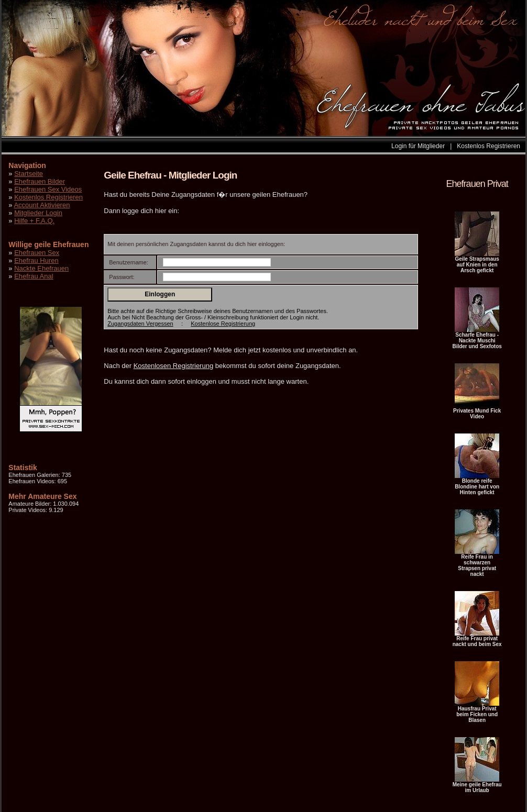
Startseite (29, 174)
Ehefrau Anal (34, 276)
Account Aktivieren (42, 205)
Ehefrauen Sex (37, 253)
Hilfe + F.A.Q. (34, 221)
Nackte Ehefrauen (41, 268)
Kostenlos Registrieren (488, 146)
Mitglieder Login (38, 213)
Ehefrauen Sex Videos (48, 189)
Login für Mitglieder (418, 146)
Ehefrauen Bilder (40, 181)
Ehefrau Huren (36, 260)
